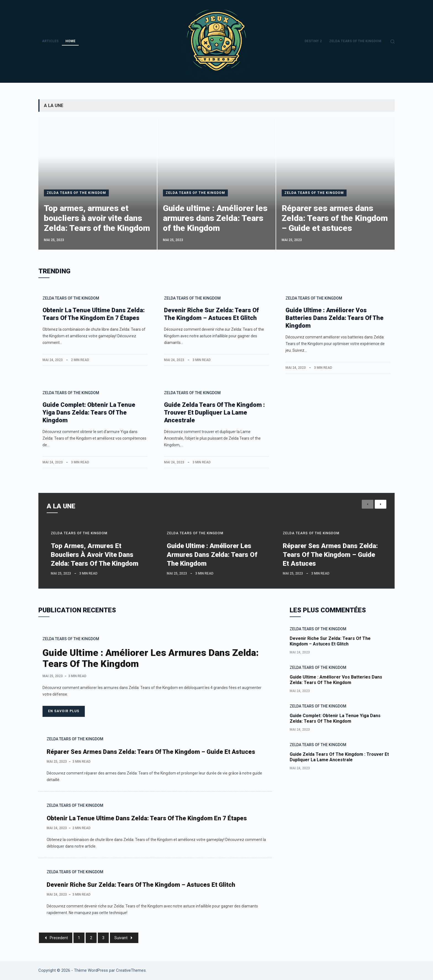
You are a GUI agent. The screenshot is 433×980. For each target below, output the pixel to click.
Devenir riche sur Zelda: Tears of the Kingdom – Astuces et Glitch (141, 885)
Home (70, 41)
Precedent (56, 938)
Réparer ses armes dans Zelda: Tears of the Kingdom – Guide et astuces (335, 218)
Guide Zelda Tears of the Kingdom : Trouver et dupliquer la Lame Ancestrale (214, 412)
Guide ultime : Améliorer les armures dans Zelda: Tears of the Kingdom (215, 218)
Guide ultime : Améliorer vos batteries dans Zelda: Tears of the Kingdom (335, 318)
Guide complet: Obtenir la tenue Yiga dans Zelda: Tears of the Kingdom (89, 412)
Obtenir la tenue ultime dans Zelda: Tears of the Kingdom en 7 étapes (147, 818)
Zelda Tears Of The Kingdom (355, 41)
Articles (50, 41)
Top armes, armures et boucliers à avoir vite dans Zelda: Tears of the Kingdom (97, 218)
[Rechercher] (393, 42)
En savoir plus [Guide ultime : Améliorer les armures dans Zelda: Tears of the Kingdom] (64, 711)
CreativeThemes (131, 970)
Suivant (124, 938)
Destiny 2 (313, 41)
